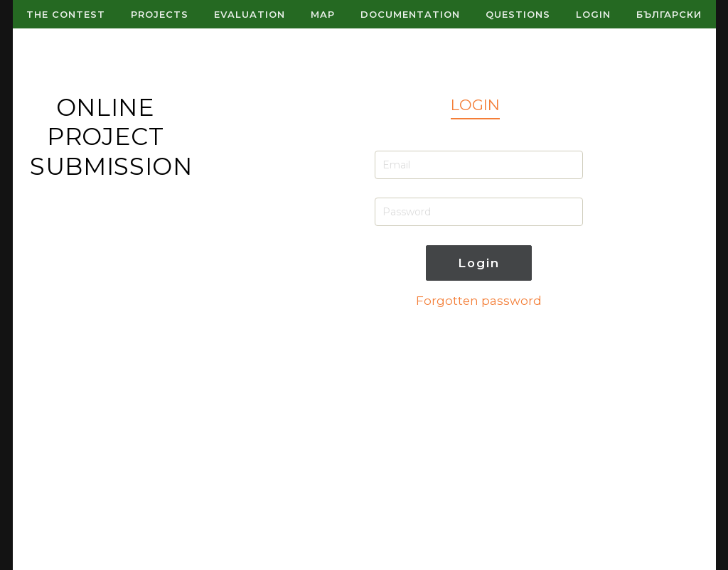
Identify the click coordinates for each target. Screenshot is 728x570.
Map (323, 14)
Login (593, 14)
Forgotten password (479, 301)
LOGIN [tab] (475, 105)
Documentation (410, 14)
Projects (160, 14)
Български (669, 14)
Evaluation (250, 14)
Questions (518, 14)
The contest (66, 14)
